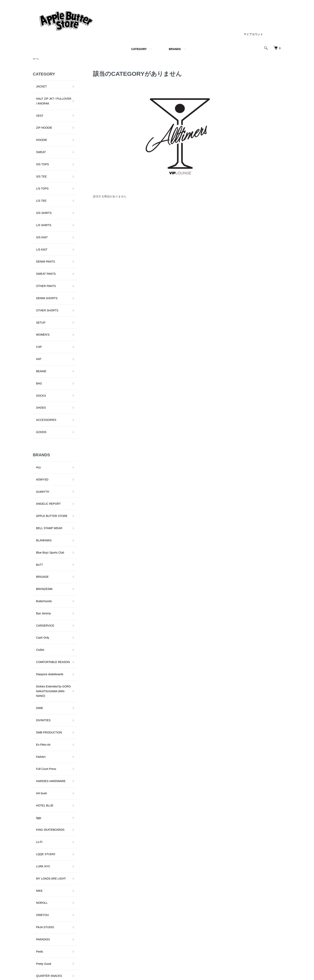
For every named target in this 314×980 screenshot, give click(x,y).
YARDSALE (40, 858)
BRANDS (175, 49)
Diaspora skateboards (46, 526)
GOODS (38, 341)
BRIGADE (39, 454)
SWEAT (38, 135)
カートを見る (267, 936)
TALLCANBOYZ (43, 831)
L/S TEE (38, 171)
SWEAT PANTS (43, 225)
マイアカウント (253, 34)
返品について (172, 943)
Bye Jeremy (40, 481)
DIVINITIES (40, 562)
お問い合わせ (267, 943)
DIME (36, 553)
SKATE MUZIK (42, 786)
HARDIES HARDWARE (48, 607)
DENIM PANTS (42, 216)
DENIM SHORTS (44, 243)
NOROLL (39, 696)
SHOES (38, 323)
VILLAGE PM (41, 840)
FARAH (38, 589)
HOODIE (38, 126)
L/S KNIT (39, 207)
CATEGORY (139, 49)
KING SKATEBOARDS (47, 643)
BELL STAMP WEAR (46, 418)
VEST (37, 108)
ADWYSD (39, 382)
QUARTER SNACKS (46, 750)
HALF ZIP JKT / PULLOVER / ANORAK (50, 97)
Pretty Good (40, 741)
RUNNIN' (39, 759)
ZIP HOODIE (41, 117)
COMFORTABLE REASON (50, 517)
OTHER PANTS (43, 234)
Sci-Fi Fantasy (42, 768)
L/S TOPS (39, 162)
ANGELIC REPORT (45, 400)
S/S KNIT (39, 198)
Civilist (37, 508)
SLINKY (38, 795)
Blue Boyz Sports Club (47, 436)
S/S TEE (38, 153)
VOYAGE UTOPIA (44, 849)
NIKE (36, 687)
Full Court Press (43, 598)
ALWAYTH (39, 391)
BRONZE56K (41, 463)
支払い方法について (177, 949)
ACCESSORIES (43, 332)
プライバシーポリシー (221, 936)
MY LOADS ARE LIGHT (48, 679)
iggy (35, 634)
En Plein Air (40, 580)
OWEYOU (39, 705)
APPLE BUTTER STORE (49, 409)
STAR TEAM (41, 822)
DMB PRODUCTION (46, 571)
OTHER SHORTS (44, 252)
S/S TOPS (39, 144)
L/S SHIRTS (40, 189)
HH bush (38, 616)
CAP (36, 278)
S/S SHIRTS (41, 180)
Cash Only (39, 499)
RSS (210, 949)
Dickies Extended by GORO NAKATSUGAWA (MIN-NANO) (50, 539)
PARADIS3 (40, 723)
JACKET (38, 85)
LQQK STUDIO (42, 661)
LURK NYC (40, 670)
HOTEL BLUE (42, 625)
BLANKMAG (41, 427)
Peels (36, 732)
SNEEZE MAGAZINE (46, 804)
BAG (36, 305)
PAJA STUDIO (42, 714)
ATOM (219, 949)
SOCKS (38, 314)
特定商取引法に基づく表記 (224, 929)
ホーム (36, 59)
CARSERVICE (42, 490)
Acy (35, 373)
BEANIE (38, 296)
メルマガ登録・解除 (220, 943)
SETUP (38, 261)
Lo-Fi (36, 652)
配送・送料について (177, 936)
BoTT (36, 445)
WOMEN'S (40, 270)
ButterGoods (41, 472)
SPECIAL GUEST (44, 813)
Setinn (37, 777)
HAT (36, 287)
